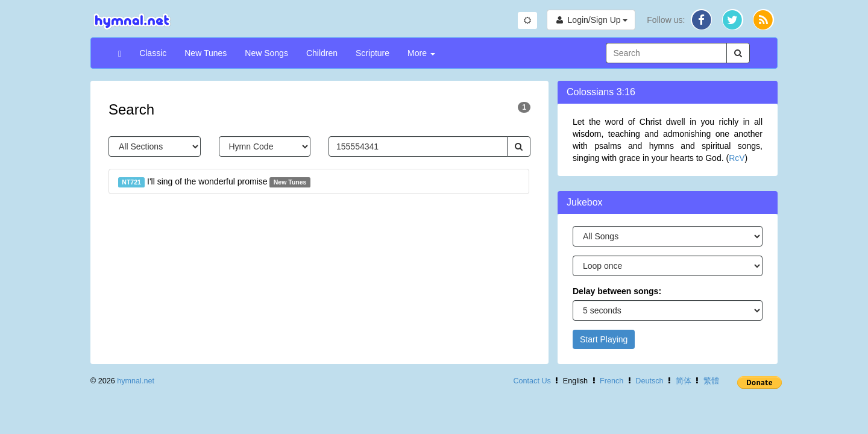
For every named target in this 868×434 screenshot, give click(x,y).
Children (322, 53)
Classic (153, 53)
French (612, 381)
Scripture (373, 53)
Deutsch (649, 381)
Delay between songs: (617, 291)
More (421, 53)
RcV (737, 158)
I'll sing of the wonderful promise (214, 182)
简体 (684, 381)
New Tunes (206, 53)
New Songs (266, 53)
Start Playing (604, 339)
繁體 (711, 381)
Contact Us (532, 381)
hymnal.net (136, 381)
